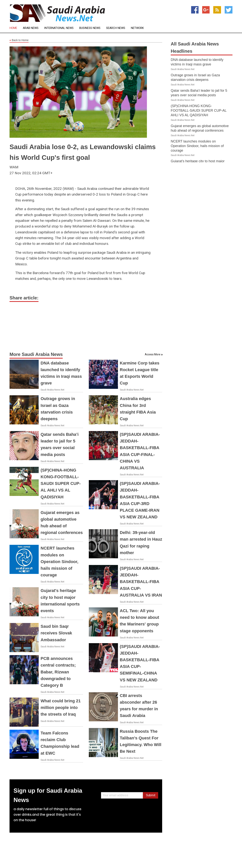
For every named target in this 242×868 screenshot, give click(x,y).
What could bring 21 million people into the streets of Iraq (61, 708)
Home (13, 28)
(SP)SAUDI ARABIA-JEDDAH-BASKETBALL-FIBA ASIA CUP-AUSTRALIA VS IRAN (141, 582)
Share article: (24, 298)
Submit (151, 795)
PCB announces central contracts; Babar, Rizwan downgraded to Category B (58, 672)
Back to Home (19, 40)
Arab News (31, 28)
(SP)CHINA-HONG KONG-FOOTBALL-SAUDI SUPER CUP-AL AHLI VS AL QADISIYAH (61, 484)
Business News (90, 28)
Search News (116, 28)
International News (59, 28)
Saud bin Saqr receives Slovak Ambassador (56, 633)
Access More (153, 354)
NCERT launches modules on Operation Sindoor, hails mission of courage (59, 562)
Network (137, 28)
